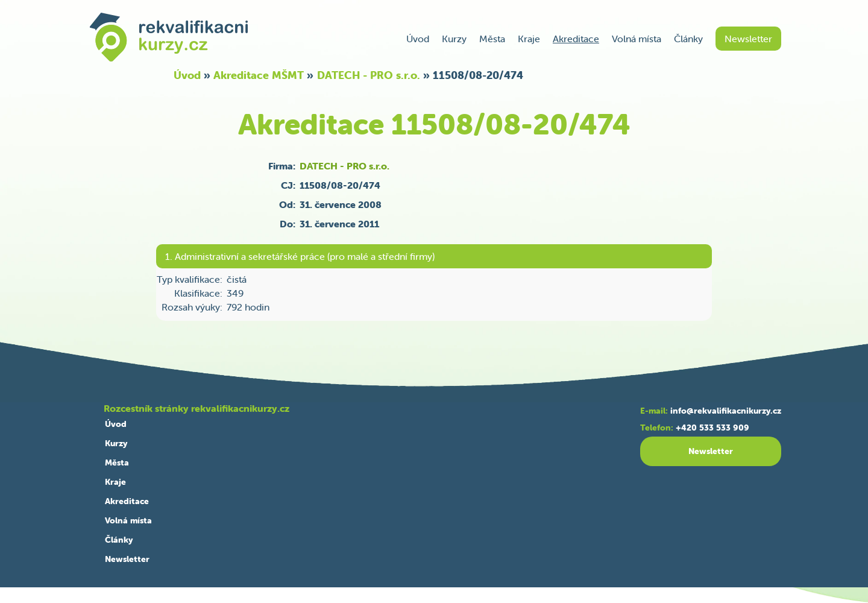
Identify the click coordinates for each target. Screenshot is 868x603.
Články (688, 39)
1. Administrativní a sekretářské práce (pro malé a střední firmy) (300, 256)
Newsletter (748, 39)
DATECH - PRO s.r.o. (369, 75)
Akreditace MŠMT (259, 75)
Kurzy (454, 39)
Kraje (529, 39)
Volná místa (637, 39)
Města (492, 39)
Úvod (418, 39)
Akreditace (576, 39)
